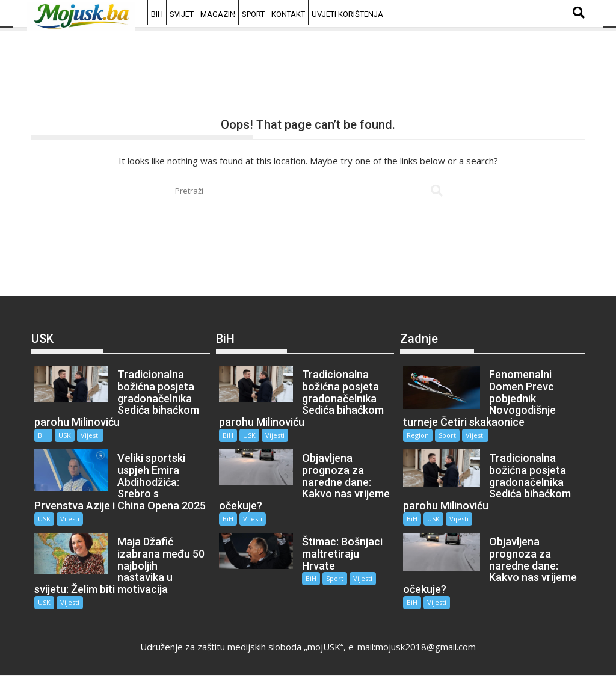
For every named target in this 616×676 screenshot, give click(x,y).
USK (65, 435)
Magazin (218, 14)
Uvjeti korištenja (347, 14)
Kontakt (288, 14)
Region (418, 435)
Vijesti (90, 435)
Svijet (182, 14)
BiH (157, 14)
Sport (253, 14)
